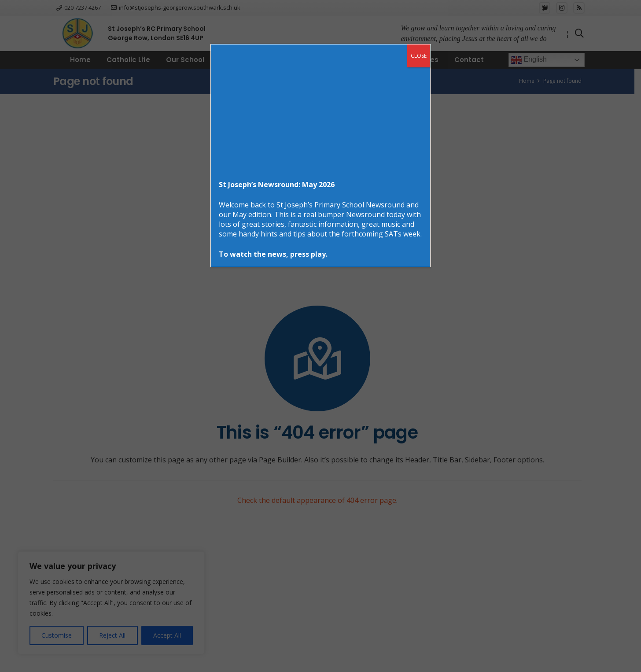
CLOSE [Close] (419, 56)
